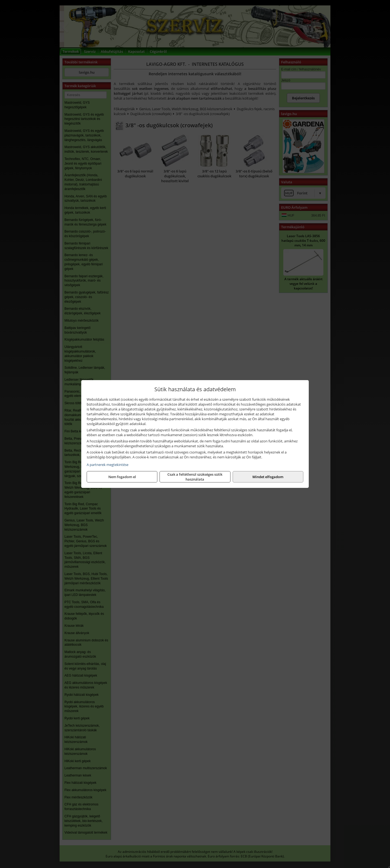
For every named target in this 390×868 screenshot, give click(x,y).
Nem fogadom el (122, 477)
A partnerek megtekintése (108, 465)
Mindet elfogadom (268, 477)
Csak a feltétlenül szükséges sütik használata (195, 477)
